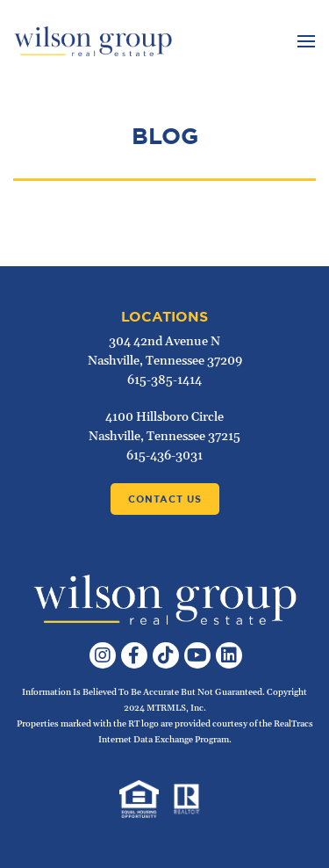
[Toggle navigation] (304, 41)
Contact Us (165, 499)
